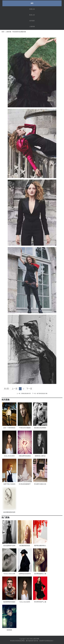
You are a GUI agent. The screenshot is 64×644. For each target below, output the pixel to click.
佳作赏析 (32, 21)
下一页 (29, 389)
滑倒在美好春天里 (26, 394)
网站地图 (42, 639)
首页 (32, 3)
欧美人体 (32, 15)
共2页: (7, 389)
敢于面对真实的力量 (42, 394)
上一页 (15, 389)
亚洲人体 (32, 9)
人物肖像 (32, 26)
